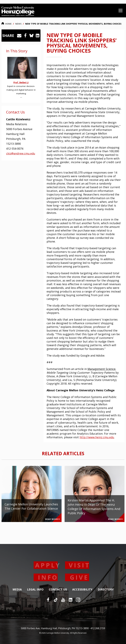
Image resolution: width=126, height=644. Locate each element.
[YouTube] (63, 600)
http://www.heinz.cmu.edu (97, 437)
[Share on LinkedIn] (38, 36)
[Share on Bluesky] (31, 36)
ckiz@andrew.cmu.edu (21, 153)
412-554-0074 (15, 149)
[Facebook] (48, 600)
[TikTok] (56, 600)
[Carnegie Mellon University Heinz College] (18, 12)
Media (17, 590)
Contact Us (58, 590)
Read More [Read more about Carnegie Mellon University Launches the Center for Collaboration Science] (52, 519)
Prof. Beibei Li (21, 83)
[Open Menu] (121, 11)
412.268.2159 (98, 628)
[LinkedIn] (71, 600)
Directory (106, 590)
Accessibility (82, 590)
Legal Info (35, 590)
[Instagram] (78, 600)
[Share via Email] (19, 36)
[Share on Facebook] (25, 36)
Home (7, 24)
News (18, 24)
